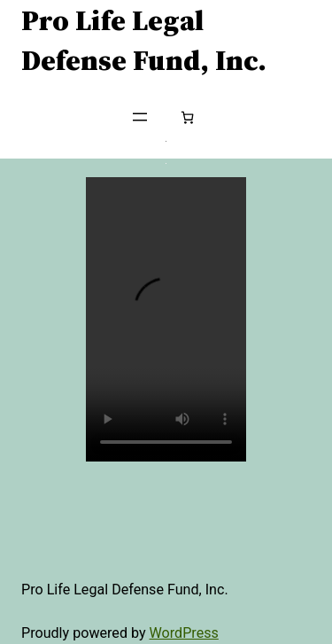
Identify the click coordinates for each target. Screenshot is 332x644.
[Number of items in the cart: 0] (187, 117)
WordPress (184, 633)
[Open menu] (140, 117)
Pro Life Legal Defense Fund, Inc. (144, 40)
